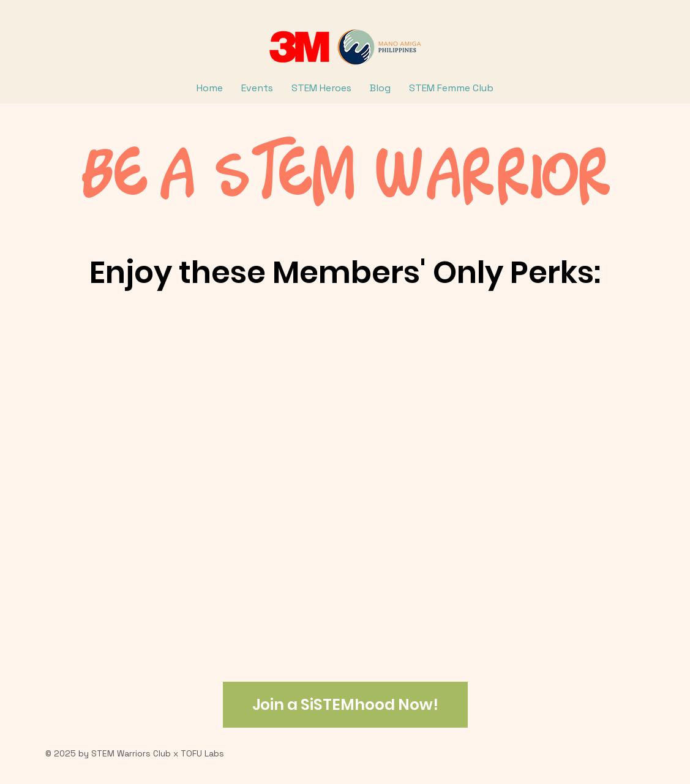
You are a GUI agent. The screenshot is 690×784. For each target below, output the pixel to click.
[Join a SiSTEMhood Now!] (345, 705)
